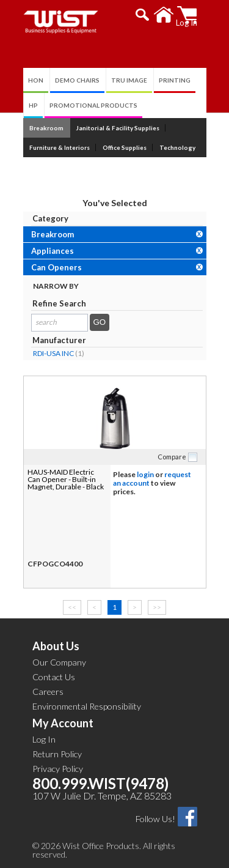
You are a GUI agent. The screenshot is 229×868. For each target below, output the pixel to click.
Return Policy (57, 754)
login (145, 474)
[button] (143, 15)
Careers (48, 692)
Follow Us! (155, 819)
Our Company (59, 662)
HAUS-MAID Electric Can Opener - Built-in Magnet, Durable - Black (66, 479)
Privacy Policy (58, 769)
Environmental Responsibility (87, 706)
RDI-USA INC (53, 353)
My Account (63, 723)
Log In (44, 739)
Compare (172, 457)
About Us (56, 646)
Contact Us (54, 677)
